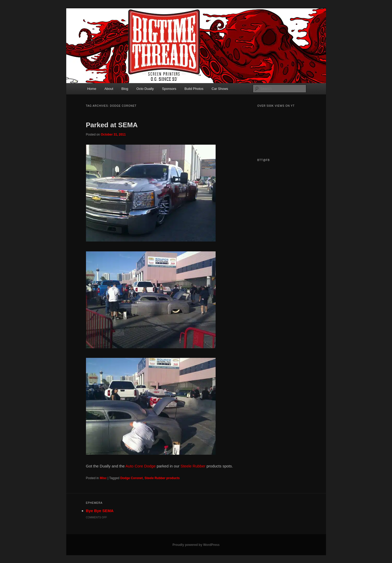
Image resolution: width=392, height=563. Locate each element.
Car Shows (220, 89)
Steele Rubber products (162, 478)
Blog (125, 89)
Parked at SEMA (112, 125)
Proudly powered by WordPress (196, 545)
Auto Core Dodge (140, 466)
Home (92, 89)
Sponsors (169, 89)
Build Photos (194, 89)
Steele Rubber (193, 466)
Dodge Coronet (132, 478)
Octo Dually (145, 89)
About (109, 89)
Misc (103, 478)
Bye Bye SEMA (100, 511)
